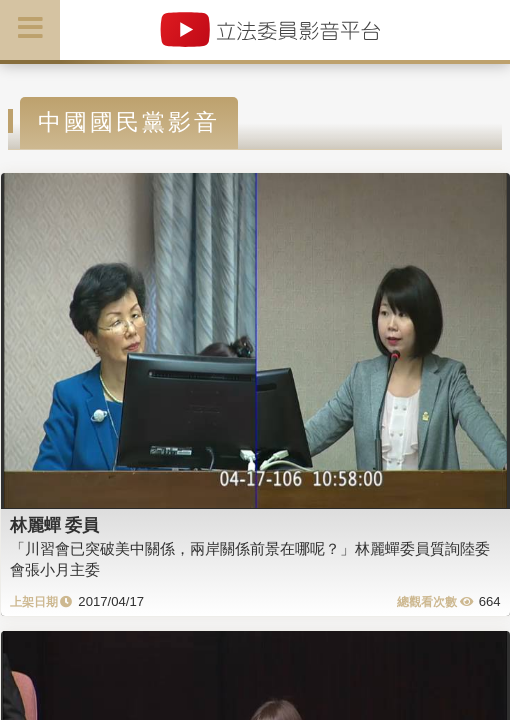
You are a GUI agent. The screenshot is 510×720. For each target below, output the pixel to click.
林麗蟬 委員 (55, 525)
